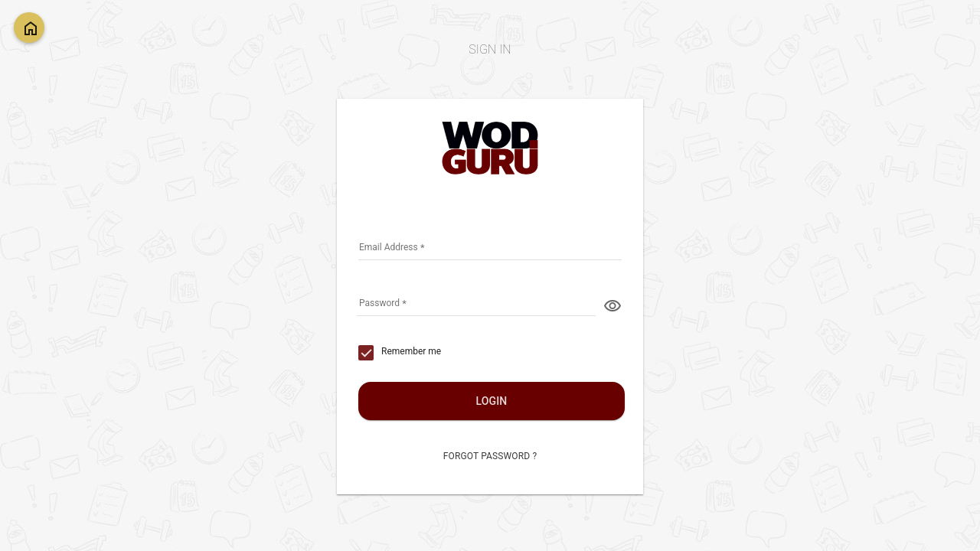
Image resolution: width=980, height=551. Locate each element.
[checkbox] (400, 353)
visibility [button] (612, 306)
